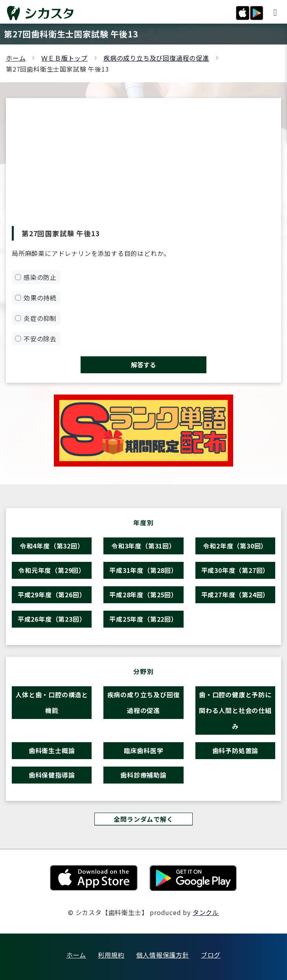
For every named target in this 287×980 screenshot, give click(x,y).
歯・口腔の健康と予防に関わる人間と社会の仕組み (235, 710)
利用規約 (111, 955)
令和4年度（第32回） (52, 546)
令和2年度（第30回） (235, 546)
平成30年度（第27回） (235, 570)
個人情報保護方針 (162, 955)
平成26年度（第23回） (52, 619)
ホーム (16, 58)
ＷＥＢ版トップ (64, 58)
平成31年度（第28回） (143, 570)
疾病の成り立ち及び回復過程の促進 (156, 58)
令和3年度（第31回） (143, 546)
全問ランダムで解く (143, 819)
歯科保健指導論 (52, 775)
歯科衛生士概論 (52, 750)
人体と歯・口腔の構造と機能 (52, 702)
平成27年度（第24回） (235, 595)
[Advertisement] (143, 167)
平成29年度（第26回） (52, 595)
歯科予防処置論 (235, 750)
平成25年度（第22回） (143, 619)
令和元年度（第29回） (52, 570)
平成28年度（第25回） (143, 595)
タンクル (206, 912)
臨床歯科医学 (144, 750)
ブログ (211, 955)
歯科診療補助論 (143, 775)
